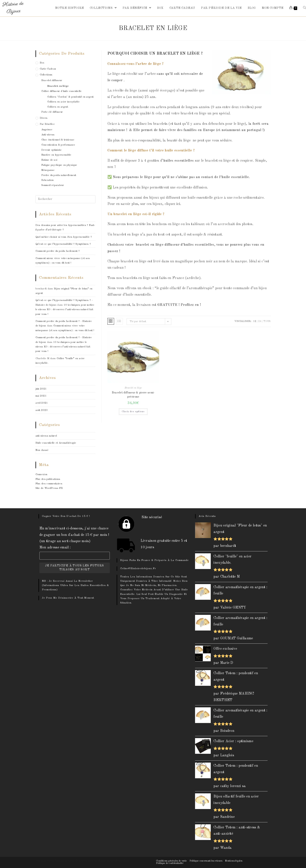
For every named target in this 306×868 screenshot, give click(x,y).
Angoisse (47, 130)
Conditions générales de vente (171, 861)
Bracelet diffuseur (52, 80)
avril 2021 (42, 403)
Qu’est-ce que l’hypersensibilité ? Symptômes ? (63, 244)
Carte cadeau (48, 69)
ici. (179, 204)
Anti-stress (48, 135)
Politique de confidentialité (170, 863)
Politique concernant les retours (206, 861)
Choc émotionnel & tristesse (58, 140)
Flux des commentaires (49, 484)
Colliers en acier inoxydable (63, 102)
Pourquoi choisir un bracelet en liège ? (155, 54)
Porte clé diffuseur (52, 112)
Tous (267, 321)
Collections (46, 75)
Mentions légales (234, 861)
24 (260, 321)
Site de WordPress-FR (49, 488)
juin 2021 (41, 389)
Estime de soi (49, 160)
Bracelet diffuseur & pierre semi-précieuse (133, 395)
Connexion (41, 474)
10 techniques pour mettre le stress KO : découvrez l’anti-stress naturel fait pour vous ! (65, 310)
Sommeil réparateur (53, 185)
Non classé (42, 450)
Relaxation (48, 180)
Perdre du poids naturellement (59, 175)
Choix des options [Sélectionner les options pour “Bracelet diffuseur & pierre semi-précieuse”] (133, 412)
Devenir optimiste (52, 150)
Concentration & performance (58, 145)
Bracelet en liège (133, 388)
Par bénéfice (47, 124)
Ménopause (48, 170)
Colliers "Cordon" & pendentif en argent (70, 97)
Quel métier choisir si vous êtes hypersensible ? (64, 237)
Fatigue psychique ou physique (59, 165)
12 (255, 321)
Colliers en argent (58, 107)
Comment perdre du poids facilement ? (58, 251)
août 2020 (42, 410)
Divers (44, 118)
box (42, 63)
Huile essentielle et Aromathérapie (56, 443)
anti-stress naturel (46, 436)
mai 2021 (41, 396)
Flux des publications (48, 479)
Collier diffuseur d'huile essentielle (62, 91)
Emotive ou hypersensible (56, 155)
